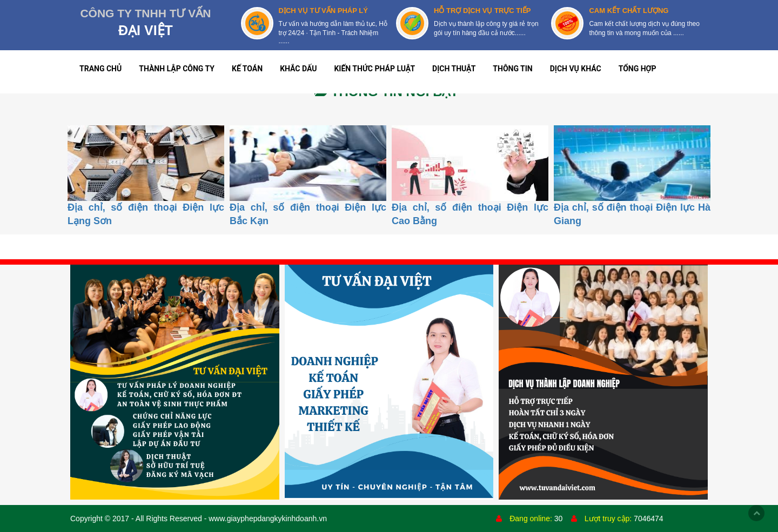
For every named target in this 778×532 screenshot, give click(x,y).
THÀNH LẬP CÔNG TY (177, 69)
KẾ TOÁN (247, 69)
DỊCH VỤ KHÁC (576, 69)
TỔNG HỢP (638, 69)
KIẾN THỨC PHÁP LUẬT (374, 69)
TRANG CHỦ (100, 69)
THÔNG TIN (512, 69)
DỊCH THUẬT (454, 69)
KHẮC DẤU (298, 69)
